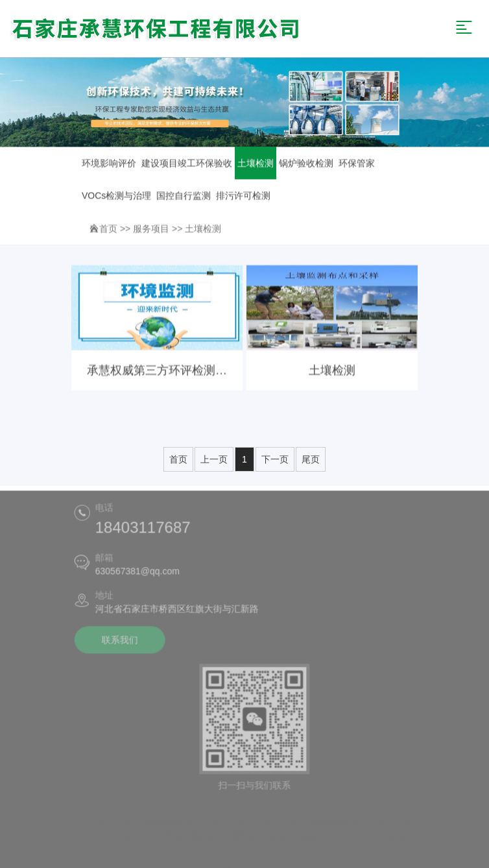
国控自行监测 (184, 196)
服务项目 (151, 229)
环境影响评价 (109, 163)
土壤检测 (256, 163)
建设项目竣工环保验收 (187, 163)
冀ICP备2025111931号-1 (328, 833)
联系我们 (118, 642)
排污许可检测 (243, 196)
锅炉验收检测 (306, 163)
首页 (108, 229)
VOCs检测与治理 (116, 196)
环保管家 (357, 163)
